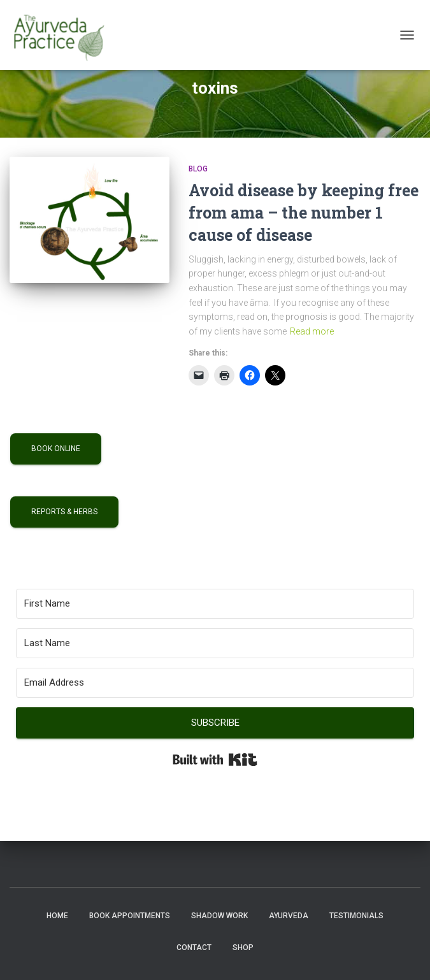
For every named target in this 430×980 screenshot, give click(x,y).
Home (57, 916)
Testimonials (356, 916)
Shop (243, 948)
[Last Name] (215, 643)
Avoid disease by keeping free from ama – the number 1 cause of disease (304, 213)
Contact (194, 948)
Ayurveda (289, 916)
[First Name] (215, 604)
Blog (198, 169)
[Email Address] (215, 683)
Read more (312, 331)
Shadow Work (219, 916)
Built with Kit (215, 760)
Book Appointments (130, 916)
